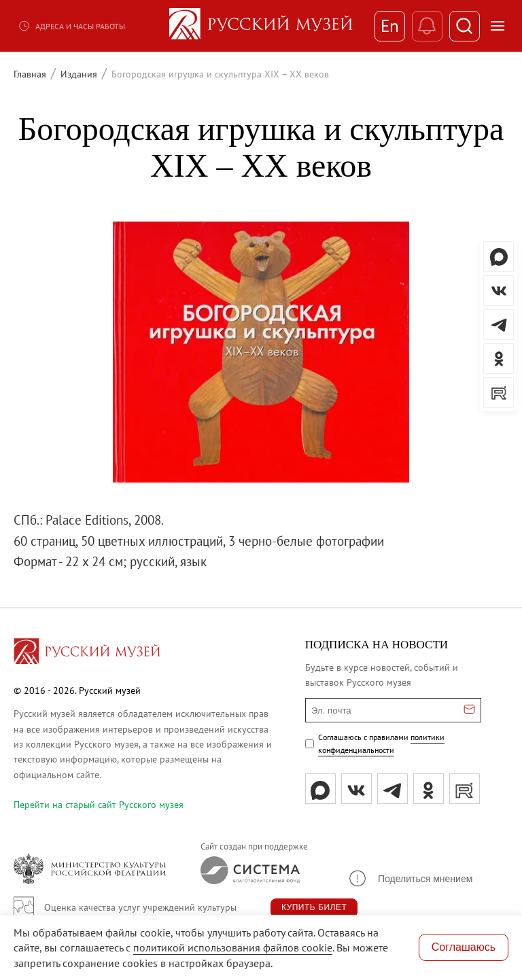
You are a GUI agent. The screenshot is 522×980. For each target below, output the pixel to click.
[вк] (356, 789)
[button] (410, 878)
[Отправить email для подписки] (469, 710)
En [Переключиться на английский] (390, 26)
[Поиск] (465, 26)
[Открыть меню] (498, 26)
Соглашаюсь (464, 947)
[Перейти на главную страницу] (87, 653)
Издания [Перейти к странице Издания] (79, 74)
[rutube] (465, 789)
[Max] (320, 789)
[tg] (393, 789)
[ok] (429, 789)
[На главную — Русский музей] (261, 26)
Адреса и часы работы (71, 26)
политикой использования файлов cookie (233, 947)
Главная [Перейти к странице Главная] (30, 74)
